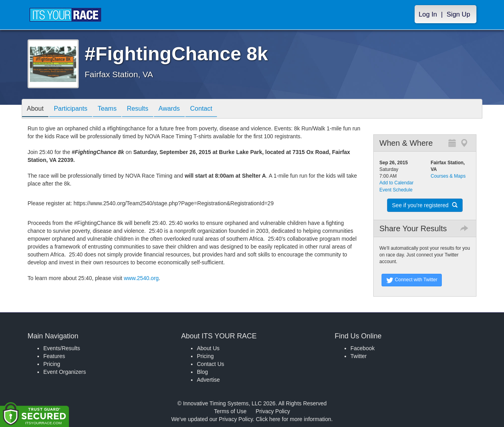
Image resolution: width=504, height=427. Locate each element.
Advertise (208, 380)
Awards (183, 109)
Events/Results (62, 348)
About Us (208, 348)
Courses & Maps (448, 176)
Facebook (362, 348)
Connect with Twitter (412, 280)
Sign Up (458, 14)
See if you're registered (425, 205)
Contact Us (210, 364)
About (37, 109)
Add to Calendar (397, 183)
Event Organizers (65, 372)
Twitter (359, 356)
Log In (428, 14)
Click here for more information (294, 419)
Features (54, 356)
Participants (75, 109)
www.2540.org (141, 278)
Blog (202, 372)
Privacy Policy (273, 411)
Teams (115, 109)
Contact (218, 109)
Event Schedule (396, 190)
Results (148, 109)
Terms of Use (230, 411)
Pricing (52, 364)
